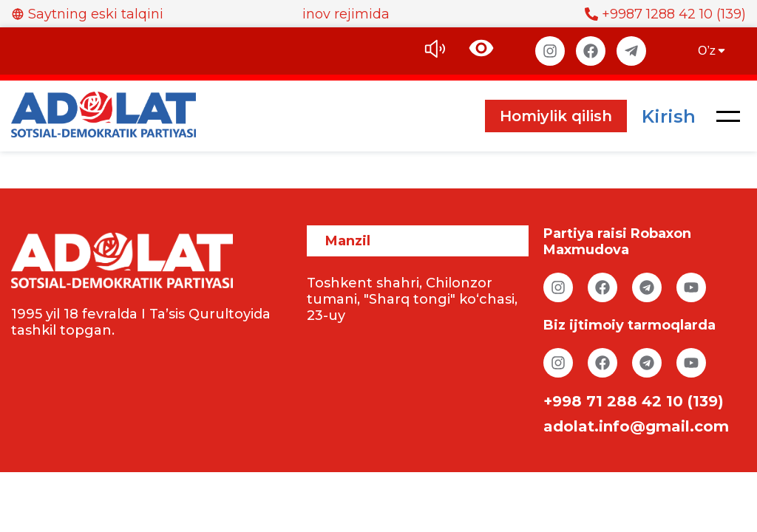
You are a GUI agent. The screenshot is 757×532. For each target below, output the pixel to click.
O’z (713, 51)
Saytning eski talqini (87, 14)
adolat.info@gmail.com (636, 426)
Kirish (669, 116)
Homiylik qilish (556, 116)
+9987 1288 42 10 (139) (665, 14)
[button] (728, 116)
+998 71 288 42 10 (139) (634, 401)
